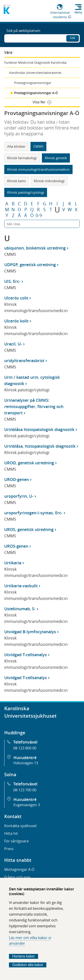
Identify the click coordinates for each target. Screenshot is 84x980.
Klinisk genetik (56, 158)
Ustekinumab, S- (20, 609)
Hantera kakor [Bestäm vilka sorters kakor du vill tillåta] (24, 956)
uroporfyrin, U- (19, 496)
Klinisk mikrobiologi (49, 181)
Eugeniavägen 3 (27, 805)
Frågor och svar (17, 877)
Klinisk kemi (16, 181)
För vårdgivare (16, 841)
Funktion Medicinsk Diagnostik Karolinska (35, 62)
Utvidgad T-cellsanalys (26, 655)
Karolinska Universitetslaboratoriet (35, 73)
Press (9, 849)
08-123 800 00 (25, 748)
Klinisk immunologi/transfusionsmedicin (38, 169)
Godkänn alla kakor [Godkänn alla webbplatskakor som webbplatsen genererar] (28, 965)
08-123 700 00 (25, 790)
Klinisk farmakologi (22, 158)
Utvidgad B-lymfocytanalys (30, 632)
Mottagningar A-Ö (19, 869)
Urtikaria (13, 563)
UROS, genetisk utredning (29, 529)
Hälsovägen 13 (26, 763)
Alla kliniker (16, 146)
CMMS (38, 146)
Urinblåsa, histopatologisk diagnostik (40, 446)
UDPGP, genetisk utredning (30, 265)
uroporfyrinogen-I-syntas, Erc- (33, 513)
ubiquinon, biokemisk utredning (35, 248)
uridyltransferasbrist (24, 361)
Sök (72, 38)
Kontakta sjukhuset (20, 826)
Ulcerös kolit (16, 321)
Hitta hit (11, 833)
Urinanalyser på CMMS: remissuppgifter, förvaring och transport (34, 406)
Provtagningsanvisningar (33, 83)
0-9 (39, 216)
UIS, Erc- (12, 281)
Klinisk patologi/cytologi (26, 192)
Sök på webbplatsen (23, 31)
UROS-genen (16, 546)
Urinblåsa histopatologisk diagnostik (39, 429)
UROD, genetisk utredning (29, 463)
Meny (78, 12)
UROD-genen (17, 479)
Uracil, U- (13, 344)
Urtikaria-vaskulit (21, 586)
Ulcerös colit (16, 298)
